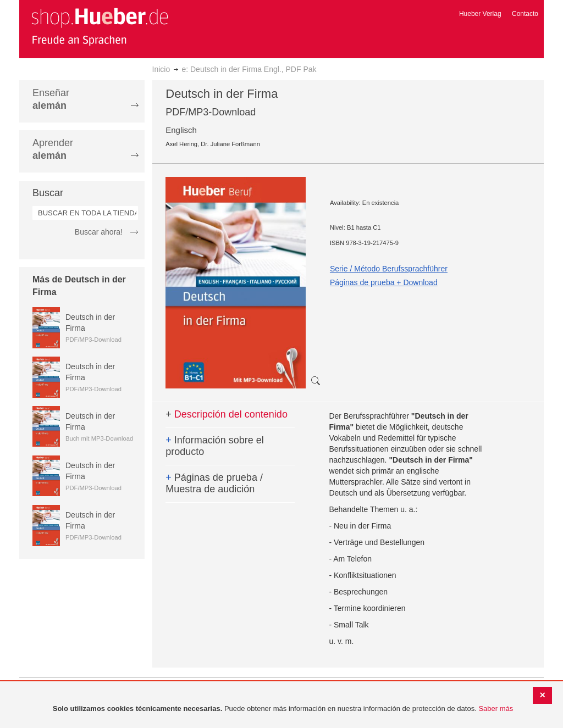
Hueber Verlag (480, 14)
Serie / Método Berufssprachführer (389, 269)
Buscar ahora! (99, 232)
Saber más (496, 708)
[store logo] (100, 26)
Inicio (161, 69)
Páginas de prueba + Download (384, 282)
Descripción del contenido (227, 414)
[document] (283, 709)
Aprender (53, 149)
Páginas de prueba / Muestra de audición (214, 484)
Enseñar (51, 99)
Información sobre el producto (215, 446)
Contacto (525, 14)
